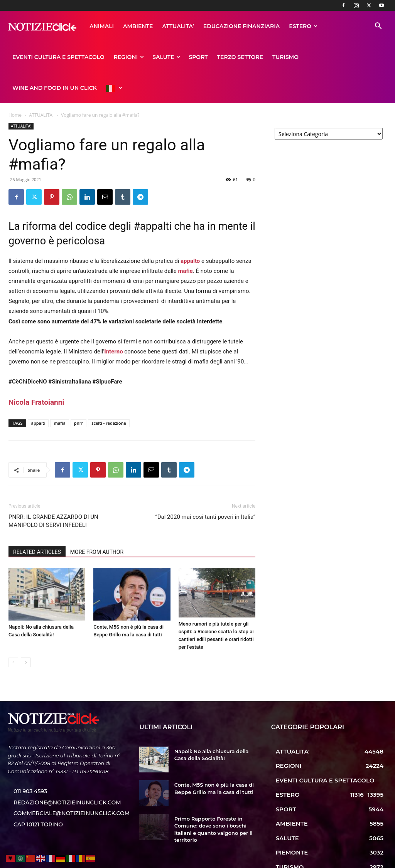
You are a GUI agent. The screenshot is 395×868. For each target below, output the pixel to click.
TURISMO (184, 57)
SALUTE (65, 57)
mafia (59, 392)
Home (15, 84)
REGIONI (27, 57)
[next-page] (26, 632)
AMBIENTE (69, 26)
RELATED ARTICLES (37, 521)
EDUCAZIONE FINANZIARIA (172, 26)
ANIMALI (32, 26)
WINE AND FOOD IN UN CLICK (249, 57)
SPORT (97, 57)
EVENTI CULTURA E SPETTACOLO (303, 26)
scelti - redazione (109, 392)
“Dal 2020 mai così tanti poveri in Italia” (205, 486)
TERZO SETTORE (139, 57)
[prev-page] (13, 632)
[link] (36, 371)
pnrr (78, 392)
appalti (38, 392)
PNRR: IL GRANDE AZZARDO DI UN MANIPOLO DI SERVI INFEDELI (53, 490)
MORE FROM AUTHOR (97, 521)
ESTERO (234, 26)
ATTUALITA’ (109, 26)
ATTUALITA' (41, 84)
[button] (378, 27)
